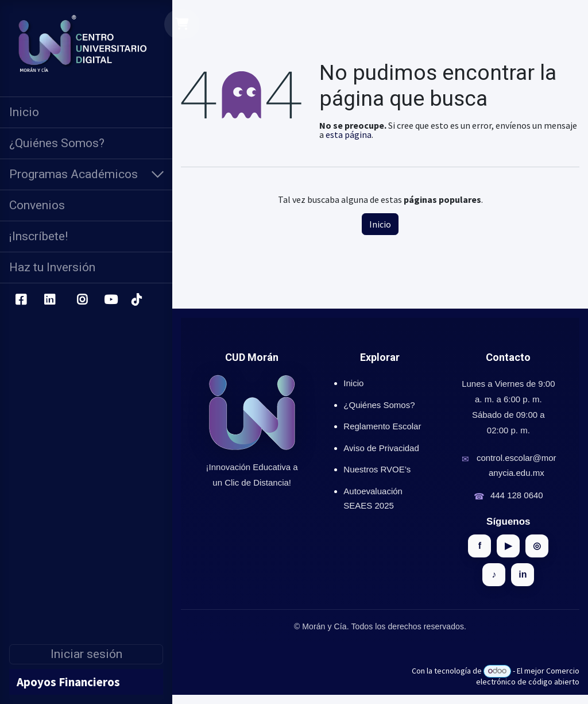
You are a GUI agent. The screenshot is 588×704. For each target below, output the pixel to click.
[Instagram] (82, 300)
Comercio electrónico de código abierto (528, 676)
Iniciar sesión (86, 654)
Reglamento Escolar (382, 426)
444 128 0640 (517, 495)
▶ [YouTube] (508, 546)
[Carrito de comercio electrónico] (182, 24)
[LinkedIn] (50, 300)
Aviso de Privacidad (381, 448)
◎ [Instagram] (537, 546)
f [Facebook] (480, 546)
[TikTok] (136, 300)
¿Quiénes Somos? (379, 405)
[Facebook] (21, 300)
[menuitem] (86, 112)
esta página (349, 134)
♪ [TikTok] (494, 574)
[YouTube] (111, 300)
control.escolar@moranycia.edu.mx (517, 465)
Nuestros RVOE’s (377, 469)
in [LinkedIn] (523, 574)
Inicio (380, 224)
